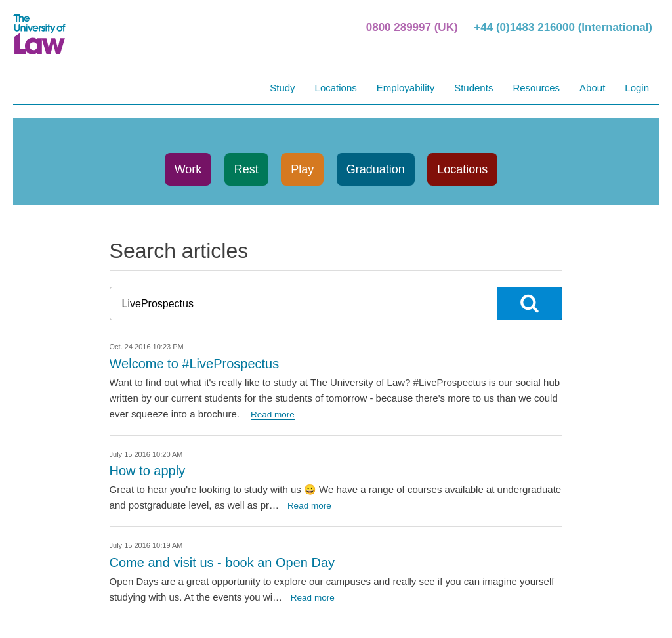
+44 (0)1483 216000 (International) (563, 27)
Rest (246, 169)
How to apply (148, 471)
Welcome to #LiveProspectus (195, 364)
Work (188, 169)
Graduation (376, 169)
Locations (462, 169)
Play (302, 169)
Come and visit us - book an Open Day (222, 563)
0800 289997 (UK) (412, 27)
